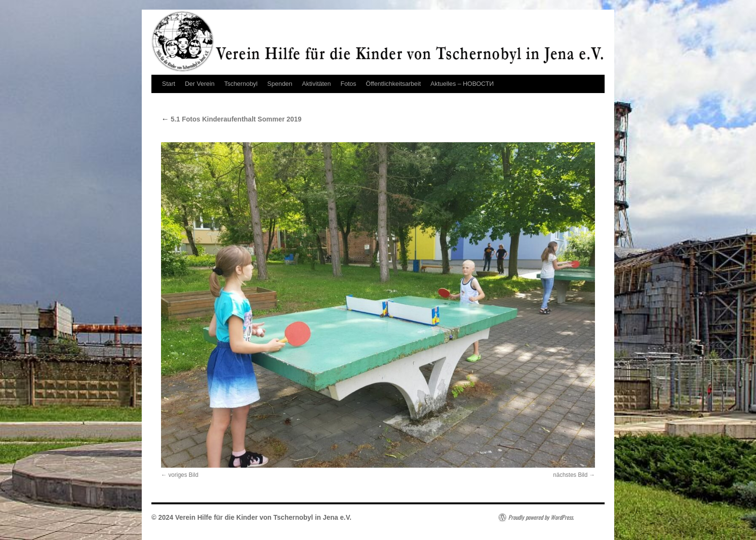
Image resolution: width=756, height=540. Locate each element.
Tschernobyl (241, 84)
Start (169, 84)
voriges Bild (183, 475)
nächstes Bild (570, 475)
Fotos (348, 84)
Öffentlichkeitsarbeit (393, 84)
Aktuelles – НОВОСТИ (462, 84)
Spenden (280, 84)
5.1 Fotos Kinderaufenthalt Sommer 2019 (231, 119)
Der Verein (199, 84)
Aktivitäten (316, 84)
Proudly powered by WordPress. (541, 517)
